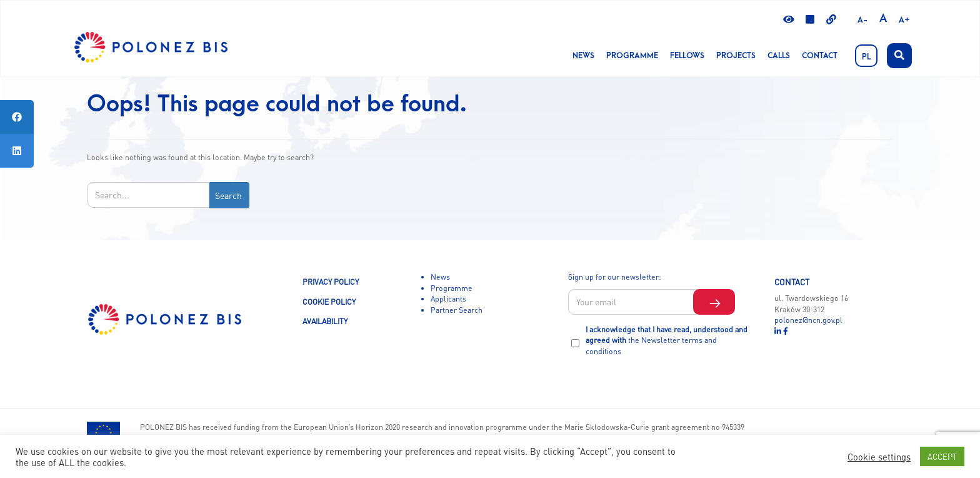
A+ (904, 20)
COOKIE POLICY (329, 302)
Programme (632, 56)
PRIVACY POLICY (331, 282)
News (583, 56)
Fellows (687, 56)
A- (862, 20)
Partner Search (457, 310)
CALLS (779, 56)
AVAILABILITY (325, 321)
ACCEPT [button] (942, 456)
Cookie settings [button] (879, 457)
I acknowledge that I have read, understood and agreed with (667, 340)
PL (866, 57)
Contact (820, 56)
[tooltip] (17, 117)
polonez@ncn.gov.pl (808, 320)
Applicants (448, 298)
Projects (736, 56)
